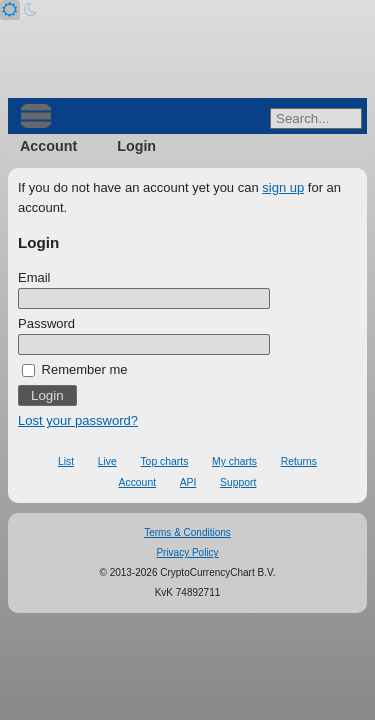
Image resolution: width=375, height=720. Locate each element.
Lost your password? (78, 420)
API (188, 482)
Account (48, 146)
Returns (299, 461)
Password (46, 323)
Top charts (164, 461)
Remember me (75, 369)
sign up (283, 187)
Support (238, 482)
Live (107, 461)
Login (136, 146)
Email (34, 277)
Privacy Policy (187, 552)
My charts (234, 461)
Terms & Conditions (187, 532)
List (66, 461)
